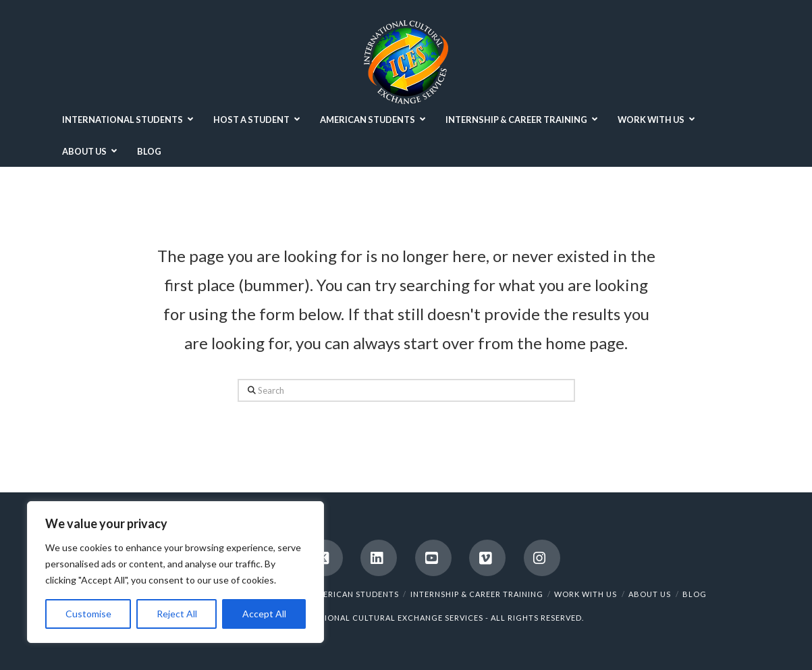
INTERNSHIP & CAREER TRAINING (477, 594)
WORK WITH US (586, 594)
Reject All (177, 614)
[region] (175, 572)
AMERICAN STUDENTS (355, 594)
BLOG (695, 594)
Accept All (264, 614)
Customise (88, 614)
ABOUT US (650, 594)
